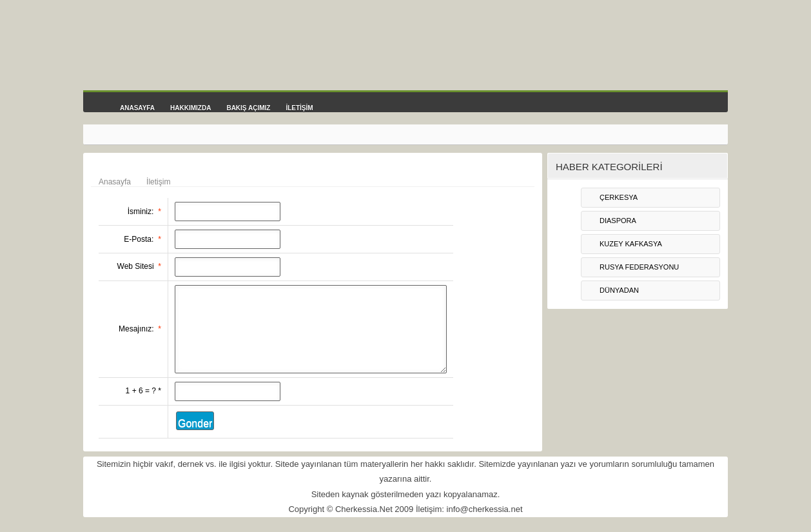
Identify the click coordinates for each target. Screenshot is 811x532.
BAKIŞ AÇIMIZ (248, 108)
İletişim (158, 182)
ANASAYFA (137, 108)
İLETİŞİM (299, 108)
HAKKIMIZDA (191, 108)
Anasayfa (115, 182)
